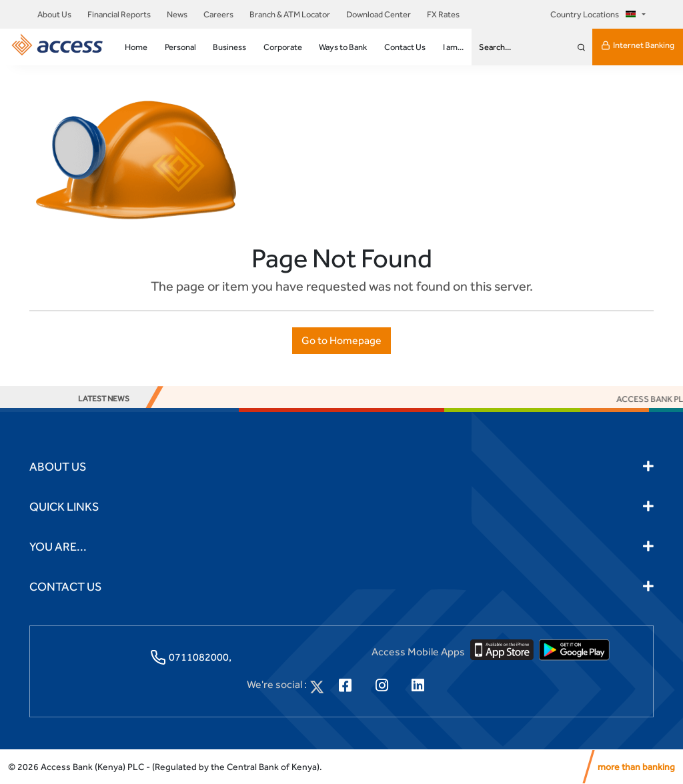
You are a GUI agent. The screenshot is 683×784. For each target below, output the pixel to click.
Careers (218, 14)
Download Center (379, 14)
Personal (180, 47)
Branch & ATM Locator (290, 14)
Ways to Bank (343, 47)
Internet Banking (638, 45)
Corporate (283, 47)
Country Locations (595, 14)
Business (229, 47)
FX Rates (443, 14)
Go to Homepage (341, 340)
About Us (54, 14)
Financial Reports (119, 14)
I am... (453, 47)
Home (136, 47)
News (177, 14)
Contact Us (405, 47)
